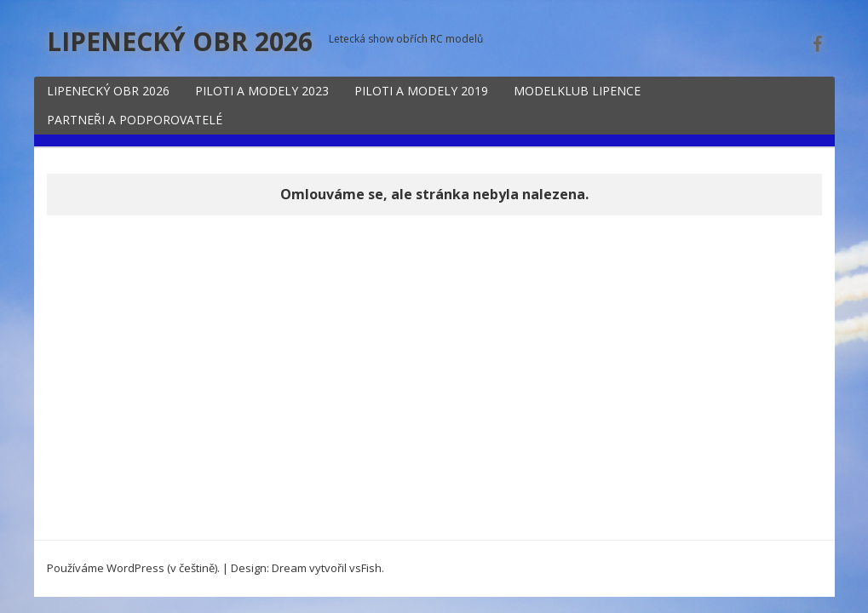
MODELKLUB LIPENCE (577, 91)
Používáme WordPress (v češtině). (133, 568)
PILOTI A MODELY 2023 (262, 91)
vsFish (365, 568)
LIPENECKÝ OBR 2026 (180, 41)
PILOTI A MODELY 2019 (421, 91)
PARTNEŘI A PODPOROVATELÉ (135, 120)
